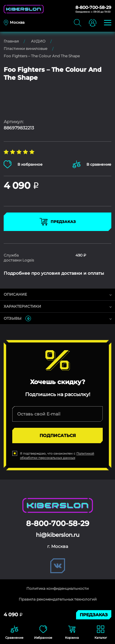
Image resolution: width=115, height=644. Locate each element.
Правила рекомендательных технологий (58, 599)
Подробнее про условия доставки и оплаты (54, 273)
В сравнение (92, 164)
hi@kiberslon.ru (58, 535)
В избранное (23, 164)
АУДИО (38, 41)
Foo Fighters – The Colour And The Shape (42, 56)
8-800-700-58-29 (93, 7)
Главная (11, 41)
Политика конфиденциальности (57, 588)
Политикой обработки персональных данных (57, 456)
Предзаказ (58, 222)
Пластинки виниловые (25, 49)
